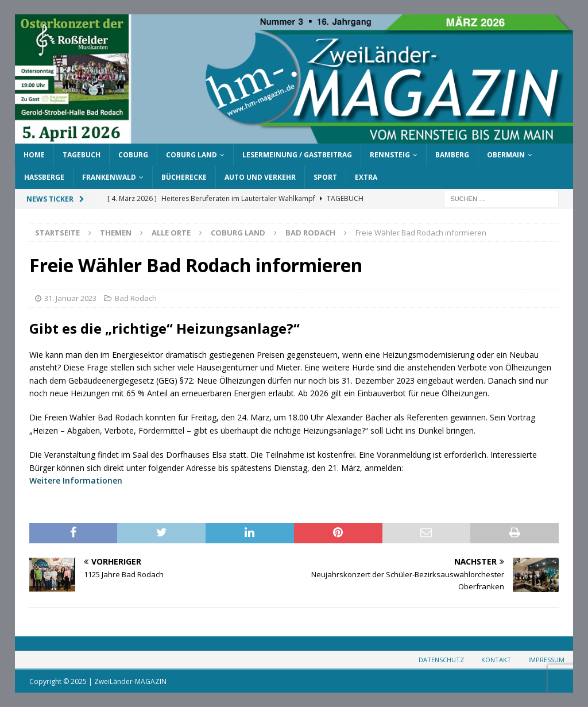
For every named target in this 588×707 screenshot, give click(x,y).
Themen (116, 233)
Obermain (506, 155)
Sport (325, 177)
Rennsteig (390, 155)
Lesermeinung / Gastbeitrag (297, 155)
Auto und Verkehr (260, 177)
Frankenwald (109, 177)
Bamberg (452, 155)
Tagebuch (82, 155)
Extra (366, 177)
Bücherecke (184, 177)
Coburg (133, 155)
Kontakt (496, 660)
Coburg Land (192, 155)
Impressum (546, 660)
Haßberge (44, 177)
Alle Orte (171, 233)
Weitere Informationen (76, 480)
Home (34, 155)
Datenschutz (441, 660)
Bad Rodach (136, 298)
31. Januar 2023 (70, 298)
